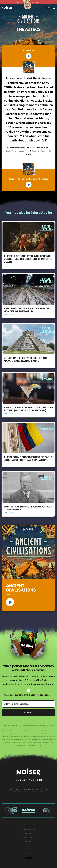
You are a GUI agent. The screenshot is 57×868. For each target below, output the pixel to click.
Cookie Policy (29, 842)
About (29, 846)
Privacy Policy (29, 838)
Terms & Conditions (28, 834)
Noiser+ (49, 8)
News (28, 850)
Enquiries (29, 854)
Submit (29, 713)
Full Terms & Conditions (10, 742)
